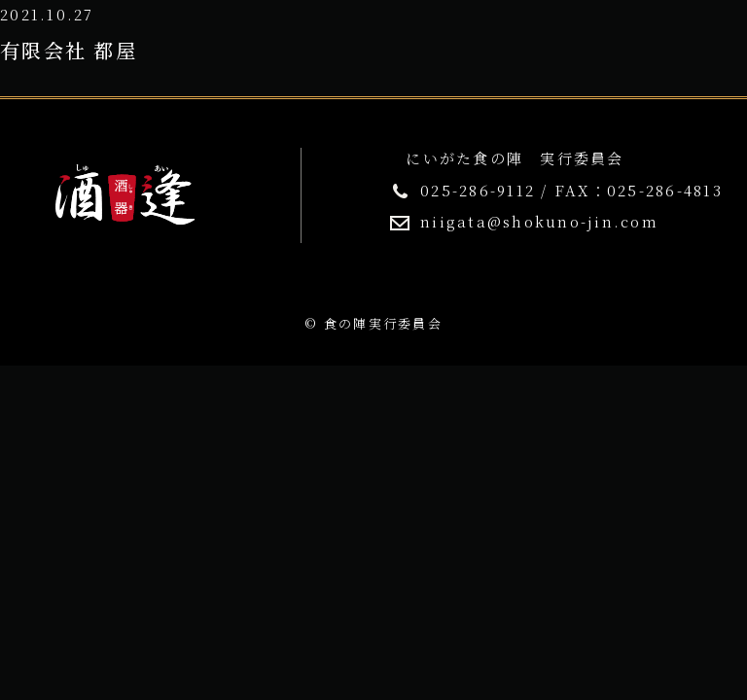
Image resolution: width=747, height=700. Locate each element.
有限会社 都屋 (69, 50)
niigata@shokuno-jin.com (539, 221)
